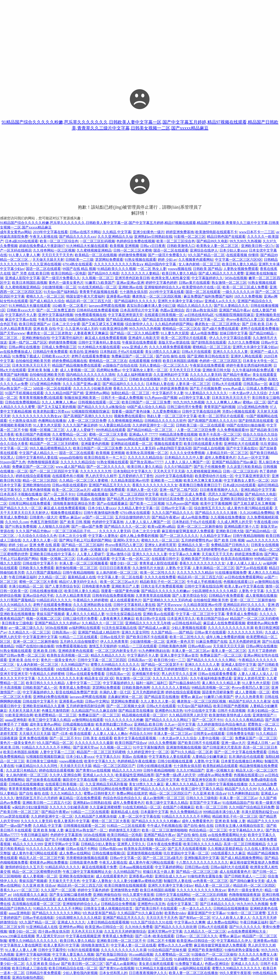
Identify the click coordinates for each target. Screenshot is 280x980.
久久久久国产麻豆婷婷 (80, 425)
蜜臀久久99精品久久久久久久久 (188, 609)
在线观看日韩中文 (165, 559)
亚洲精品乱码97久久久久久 (245, 605)
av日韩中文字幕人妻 (194, 398)
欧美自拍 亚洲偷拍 (84, 352)
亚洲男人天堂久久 (131, 844)
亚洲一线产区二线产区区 (28, 342)
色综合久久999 (141, 734)
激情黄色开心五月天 (230, 609)
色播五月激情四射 (44, 522)
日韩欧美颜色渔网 (172, 646)
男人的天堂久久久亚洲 (179, 674)
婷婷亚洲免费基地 (180, 232)
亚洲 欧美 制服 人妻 (43, 370)
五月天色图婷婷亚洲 (245, 642)
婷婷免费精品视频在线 (70, 361)
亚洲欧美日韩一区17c (258, 246)
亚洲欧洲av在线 (130, 287)
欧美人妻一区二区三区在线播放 (193, 973)
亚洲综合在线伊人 (204, 250)
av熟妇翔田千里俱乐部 (174, 448)
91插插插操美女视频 (138, 839)
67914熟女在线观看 (77, 264)
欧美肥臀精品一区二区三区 (56, 715)
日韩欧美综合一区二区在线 (151, 959)
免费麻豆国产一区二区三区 (133, 356)
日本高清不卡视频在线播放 (21, 494)
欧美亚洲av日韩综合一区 (104, 927)
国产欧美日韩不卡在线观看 (147, 637)
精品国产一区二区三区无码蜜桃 (54, 444)
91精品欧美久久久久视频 (117, 269)
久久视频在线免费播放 (228, 517)
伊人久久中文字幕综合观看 (230, 338)
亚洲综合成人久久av (170, 876)
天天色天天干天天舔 (169, 471)
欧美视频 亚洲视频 (124, 246)
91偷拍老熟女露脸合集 (205, 876)
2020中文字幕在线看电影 (174, 476)
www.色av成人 (234, 388)
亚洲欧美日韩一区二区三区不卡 (121, 941)
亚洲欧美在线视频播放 (17, 614)
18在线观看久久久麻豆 (73, 669)
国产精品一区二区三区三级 (197, 872)
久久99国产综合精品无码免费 (252, 807)
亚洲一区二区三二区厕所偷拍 (200, 526)
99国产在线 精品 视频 (79, 269)
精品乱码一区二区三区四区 (254, 885)
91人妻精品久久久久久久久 (206, 393)
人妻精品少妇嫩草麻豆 (210, 757)
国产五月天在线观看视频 (187, 849)
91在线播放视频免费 (231, 573)
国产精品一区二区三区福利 (82, 545)
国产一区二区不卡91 (59, 494)
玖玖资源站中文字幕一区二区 (202, 319)
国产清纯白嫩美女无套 (247, 881)
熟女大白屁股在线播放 (26, 439)
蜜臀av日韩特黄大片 (99, 793)
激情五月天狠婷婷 (103, 646)
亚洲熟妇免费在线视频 (51, 697)
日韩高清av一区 (255, 384)
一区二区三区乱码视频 (97, 241)
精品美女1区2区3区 (99, 678)
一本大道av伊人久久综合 (248, 393)
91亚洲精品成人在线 (42, 927)
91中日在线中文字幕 (200, 711)
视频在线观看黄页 (168, 444)
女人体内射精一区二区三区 (199, 264)
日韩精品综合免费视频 (118, 904)
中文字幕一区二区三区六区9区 (239, 260)
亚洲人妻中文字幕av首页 (179, 655)
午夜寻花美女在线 (52, 319)
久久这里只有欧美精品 (244, 467)
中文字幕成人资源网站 (51, 959)
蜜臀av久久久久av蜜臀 (175, 945)
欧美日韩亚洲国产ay (35, 324)
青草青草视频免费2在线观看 (41, 398)
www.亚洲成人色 (135, 347)
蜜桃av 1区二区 (254, 402)
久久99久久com (17, 522)
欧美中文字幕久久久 (100, 761)
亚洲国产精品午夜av (235, 310)
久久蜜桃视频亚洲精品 (94, 250)
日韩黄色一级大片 (44, 517)
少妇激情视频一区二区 (59, 287)
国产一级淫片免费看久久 (167, 255)
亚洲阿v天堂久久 (126, 540)
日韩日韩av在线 (197, 867)
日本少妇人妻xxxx (233, 250)
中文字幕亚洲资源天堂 (125, 315)
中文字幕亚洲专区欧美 (199, 780)
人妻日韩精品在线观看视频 (108, 922)
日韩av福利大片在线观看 (230, 867)
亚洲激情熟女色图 (124, 890)
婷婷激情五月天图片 (124, 830)
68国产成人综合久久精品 (146, 407)
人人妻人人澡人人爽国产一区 (187, 462)
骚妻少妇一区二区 (124, 563)
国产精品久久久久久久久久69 (157, 789)
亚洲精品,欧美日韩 (148, 724)
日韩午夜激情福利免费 (101, 513)
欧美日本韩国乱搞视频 (30, 283)
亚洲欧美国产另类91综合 (200, 559)
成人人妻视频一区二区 (77, 370)
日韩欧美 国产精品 (207, 269)
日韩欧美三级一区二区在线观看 (200, 425)
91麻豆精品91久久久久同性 (37, 766)
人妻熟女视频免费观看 (241, 269)
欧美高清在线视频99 (237, 559)
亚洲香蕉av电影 (118, 296)
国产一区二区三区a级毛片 (163, 858)
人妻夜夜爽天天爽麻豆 (91, 333)
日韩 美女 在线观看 (98, 738)
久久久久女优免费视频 (187, 453)
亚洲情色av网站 (254, 379)
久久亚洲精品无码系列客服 (106, 784)
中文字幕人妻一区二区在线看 (120, 577)
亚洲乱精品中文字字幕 (258, 490)
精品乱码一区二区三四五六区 (89, 301)
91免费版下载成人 (26, 356)
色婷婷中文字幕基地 (108, 522)
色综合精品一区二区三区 (208, 830)
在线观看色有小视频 (68, 476)
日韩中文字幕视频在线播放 (226, 784)
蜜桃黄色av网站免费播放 (49, 862)
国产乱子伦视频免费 (205, 388)
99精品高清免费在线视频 (178, 434)
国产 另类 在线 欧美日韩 (31, 273)
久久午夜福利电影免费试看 (254, 370)
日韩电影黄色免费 (96, 586)
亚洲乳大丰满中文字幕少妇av (180, 301)
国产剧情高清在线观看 (209, 342)
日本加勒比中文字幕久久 (133, 471)
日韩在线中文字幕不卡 (40, 563)
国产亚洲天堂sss (86, 747)
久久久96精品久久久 (16, 605)
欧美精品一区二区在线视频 (96, 255)
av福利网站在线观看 (85, 628)
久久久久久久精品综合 (186, 379)
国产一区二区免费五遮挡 (56, 310)
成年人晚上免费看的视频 (59, 499)
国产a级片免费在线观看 (220, 329)
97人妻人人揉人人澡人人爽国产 (103, 729)
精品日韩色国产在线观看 (226, 237)
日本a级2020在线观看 (22, 241)
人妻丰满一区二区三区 (193, 384)
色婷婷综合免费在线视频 (136, 241)
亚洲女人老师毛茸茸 (160, 545)
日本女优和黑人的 (113, 973)
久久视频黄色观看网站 (196, 260)
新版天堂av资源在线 (174, 342)
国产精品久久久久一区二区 (21, 508)
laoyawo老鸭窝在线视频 (107, 306)
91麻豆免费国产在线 (212, 642)
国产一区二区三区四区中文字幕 (54, 471)
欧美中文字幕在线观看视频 (135, 738)
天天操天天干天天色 (217, 554)
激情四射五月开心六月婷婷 (37, 798)
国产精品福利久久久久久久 (135, 301)
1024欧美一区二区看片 (70, 306)
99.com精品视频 (141, 954)
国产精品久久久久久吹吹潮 (175, 927)
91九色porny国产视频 (161, 398)
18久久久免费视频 (248, 296)
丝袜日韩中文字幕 (234, 333)
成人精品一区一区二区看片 (247, 669)
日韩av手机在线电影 (38, 918)
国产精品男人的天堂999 (125, 499)
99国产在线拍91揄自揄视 (246, 425)
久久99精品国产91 (75, 665)
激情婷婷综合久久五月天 (24, 867)
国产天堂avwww (12, 333)
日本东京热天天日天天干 (31, 365)
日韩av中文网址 (97, 701)
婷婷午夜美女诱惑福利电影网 (249, 365)
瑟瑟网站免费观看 (109, 260)
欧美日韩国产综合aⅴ (212, 619)
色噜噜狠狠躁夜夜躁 (43, 462)
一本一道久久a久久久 (195, 908)
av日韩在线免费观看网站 (244, 577)
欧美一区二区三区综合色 (59, 241)
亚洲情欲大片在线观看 (241, 444)
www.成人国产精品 (70, 467)
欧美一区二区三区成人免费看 (245, 287)
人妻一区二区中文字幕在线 (139, 816)
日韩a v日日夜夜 (153, 246)
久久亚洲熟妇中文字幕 (171, 375)
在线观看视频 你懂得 (242, 255)
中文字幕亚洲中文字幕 (40, 637)
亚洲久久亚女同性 (135, 632)
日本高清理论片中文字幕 (139, 310)
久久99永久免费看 (139, 927)
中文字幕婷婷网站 (169, 867)
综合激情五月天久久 (210, 508)
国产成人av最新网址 (121, 964)
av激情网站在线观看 (88, 720)
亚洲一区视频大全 (94, 549)
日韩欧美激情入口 (181, 246)
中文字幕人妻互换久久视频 (73, 954)
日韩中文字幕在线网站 (173, 895)
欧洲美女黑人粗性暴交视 (171, 278)
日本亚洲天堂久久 (181, 619)
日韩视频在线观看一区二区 (99, 402)
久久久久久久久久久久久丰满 (231, 628)
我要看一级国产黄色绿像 (131, 411)
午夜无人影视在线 (44, 237)
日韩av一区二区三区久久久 (197, 936)
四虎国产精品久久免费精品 (174, 549)
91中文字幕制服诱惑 (149, 747)
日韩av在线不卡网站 (85, 232)
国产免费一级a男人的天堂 (176, 775)
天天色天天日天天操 (185, 370)
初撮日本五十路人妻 (159, 872)
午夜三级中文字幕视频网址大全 (87, 872)
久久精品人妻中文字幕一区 (139, 508)
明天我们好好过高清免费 (164, 499)
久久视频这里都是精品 (225, 849)
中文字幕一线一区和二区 (131, 559)
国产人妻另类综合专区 (63, 586)
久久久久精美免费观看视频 (170, 347)
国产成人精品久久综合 (47, 301)
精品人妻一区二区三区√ (213, 885)
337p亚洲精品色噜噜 (45, 384)
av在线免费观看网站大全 (227, 835)
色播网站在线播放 (52, 421)
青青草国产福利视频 (220, 407)
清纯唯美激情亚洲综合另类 (74, 503)
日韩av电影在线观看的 (69, 485)
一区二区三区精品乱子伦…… (75, 531)
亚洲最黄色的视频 (95, 444)
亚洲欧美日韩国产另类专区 (171, 439)
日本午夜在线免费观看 (212, 439)
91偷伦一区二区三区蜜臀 (247, 913)
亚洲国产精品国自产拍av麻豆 (234, 462)
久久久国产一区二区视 (58, 890)
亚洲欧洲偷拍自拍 (36, 338)
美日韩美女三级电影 (17, 623)
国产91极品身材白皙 (185, 683)
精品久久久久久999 (127, 770)
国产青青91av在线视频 (93, 770)
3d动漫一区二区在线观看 (52, 388)
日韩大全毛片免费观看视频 (162, 586)
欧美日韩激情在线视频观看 (240, 729)
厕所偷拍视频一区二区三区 (77, 568)
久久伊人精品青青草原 (73, 596)
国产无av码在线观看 (251, 568)
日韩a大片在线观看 (196, 352)
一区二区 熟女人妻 (152, 269)
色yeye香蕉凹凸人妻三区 (245, 319)
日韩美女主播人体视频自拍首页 (240, 826)
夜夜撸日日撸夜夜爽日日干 (200, 485)
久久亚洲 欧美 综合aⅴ (202, 499)
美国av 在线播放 (93, 499)
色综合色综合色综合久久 (122, 798)
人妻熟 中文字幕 (178, 568)
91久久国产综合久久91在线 (152, 922)
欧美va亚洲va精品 (161, 526)
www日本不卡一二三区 (257, 232)
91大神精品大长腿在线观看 (87, 246)
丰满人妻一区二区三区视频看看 (84, 563)
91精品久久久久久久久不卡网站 (47, 747)
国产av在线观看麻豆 (112, 503)
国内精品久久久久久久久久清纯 (91, 375)
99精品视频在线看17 (16, 959)
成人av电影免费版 (204, 333)
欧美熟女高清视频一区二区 (147, 453)
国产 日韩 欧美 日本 (257, 324)
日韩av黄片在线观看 (194, 283)
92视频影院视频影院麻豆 (235, 315)
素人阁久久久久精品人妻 (85, 614)
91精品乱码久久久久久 (54, 600)
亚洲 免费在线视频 (33, 738)
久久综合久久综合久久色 (38, 536)
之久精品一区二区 (52, 577)
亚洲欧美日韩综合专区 (238, 499)
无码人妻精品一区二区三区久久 (164, 365)
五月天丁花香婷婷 (262, 651)
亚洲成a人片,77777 (143, 434)
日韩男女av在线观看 (209, 734)
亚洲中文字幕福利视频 (56, 315)
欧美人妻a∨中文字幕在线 (244, 586)
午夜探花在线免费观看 (139, 342)
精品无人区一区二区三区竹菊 (42, 858)
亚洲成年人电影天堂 (144, 338)
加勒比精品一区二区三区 (131, 393)
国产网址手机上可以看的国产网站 (85, 540)
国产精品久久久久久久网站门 (168, 720)
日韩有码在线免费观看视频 (98, 310)
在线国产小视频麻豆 (178, 807)
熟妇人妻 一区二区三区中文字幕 (172, 416)
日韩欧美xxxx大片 (21, 310)
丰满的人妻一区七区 (142, 490)
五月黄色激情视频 (37, 490)
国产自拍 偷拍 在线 (171, 356)
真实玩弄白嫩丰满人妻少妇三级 (151, 306)
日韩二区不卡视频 (161, 941)
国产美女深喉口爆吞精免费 (70, 895)
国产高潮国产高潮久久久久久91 (88, 416)
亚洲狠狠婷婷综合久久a (162, 287)
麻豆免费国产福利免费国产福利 (208, 296)
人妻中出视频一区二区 (216, 738)
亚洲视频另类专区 (146, 674)
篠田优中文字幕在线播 (80, 780)
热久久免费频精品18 (186, 812)
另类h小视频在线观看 (239, 411)
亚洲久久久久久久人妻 (231, 352)
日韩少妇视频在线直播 (175, 761)
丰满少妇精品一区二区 (26, 586)
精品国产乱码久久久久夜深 (33, 379)
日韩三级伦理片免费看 (185, 407)
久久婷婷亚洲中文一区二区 (153, 425)
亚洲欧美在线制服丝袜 (77, 876)
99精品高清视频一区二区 (211, 688)
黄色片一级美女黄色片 (66, 283)
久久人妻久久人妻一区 (40, 540)
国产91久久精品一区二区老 (192, 752)
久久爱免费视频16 (166, 411)
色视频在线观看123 (238, 582)
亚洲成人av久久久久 (220, 301)
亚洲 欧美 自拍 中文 (48, 329)
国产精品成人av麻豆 (154, 628)
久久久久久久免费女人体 (258, 954)
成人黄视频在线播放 (261, 596)
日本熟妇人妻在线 (160, 384)
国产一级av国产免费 (87, 526)
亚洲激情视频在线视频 (184, 747)
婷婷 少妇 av (167, 260)
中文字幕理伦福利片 (67, 338)
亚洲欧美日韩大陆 (216, 370)
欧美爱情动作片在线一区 (201, 287)
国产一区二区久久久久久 (106, 467)
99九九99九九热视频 (245, 241)
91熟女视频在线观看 (140, 260)
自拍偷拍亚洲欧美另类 (33, 361)
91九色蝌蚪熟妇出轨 (154, 651)
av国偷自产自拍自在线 (120, 365)
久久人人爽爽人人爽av (59, 402)
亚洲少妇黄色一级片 (149, 232)
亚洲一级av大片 (28, 729)
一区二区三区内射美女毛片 (116, 651)
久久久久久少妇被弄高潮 (92, 388)
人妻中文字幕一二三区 (84, 683)
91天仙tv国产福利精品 (61, 292)
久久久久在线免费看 (160, 577)
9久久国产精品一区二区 (206, 255)
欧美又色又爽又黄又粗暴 (203, 480)
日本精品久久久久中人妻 (184, 457)
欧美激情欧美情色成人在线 (230, 715)
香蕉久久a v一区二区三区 (20, 890)
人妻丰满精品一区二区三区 (213, 568)
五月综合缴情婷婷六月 (133, 517)
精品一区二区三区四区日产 (114, 766)
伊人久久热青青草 (114, 642)
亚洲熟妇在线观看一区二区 (132, 444)
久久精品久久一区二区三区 (103, 623)
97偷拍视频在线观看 (38, 669)
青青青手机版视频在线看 (99, 292)
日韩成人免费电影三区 (59, 347)
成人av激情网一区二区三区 (164, 798)
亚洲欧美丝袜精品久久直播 (44, 706)
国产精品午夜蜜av (237, 375)
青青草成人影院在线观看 (159, 563)
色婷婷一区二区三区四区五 (220, 361)
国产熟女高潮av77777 (146, 462)
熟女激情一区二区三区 (229, 283)
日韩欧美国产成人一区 (40, 688)
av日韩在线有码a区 (199, 315)
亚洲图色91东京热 (169, 711)
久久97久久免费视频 (244, 342)
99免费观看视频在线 (91, 315)
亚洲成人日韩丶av (244, 549)
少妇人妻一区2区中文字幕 (159, 780)
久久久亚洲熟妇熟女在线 (92, 605)
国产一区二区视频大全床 (126, 706)
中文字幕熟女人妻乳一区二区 (145, 370)
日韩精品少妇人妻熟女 (98, 844)
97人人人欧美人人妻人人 (231, 918)
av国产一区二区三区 (98, 517)
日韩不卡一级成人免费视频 (122, 398)
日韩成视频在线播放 (92, 494)
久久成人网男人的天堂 (235, 522)
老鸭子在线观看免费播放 (260, 329)
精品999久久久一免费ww (19, 499)
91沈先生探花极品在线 (124, 614)
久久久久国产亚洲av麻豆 (82, 384)
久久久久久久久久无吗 (245, 632)
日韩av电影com (200, 646)
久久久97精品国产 (178, 467)
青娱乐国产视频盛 (51, 614)
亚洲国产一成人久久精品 (24, 839)
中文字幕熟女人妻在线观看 (170, 757)
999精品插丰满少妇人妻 (221, 812)
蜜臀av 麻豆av (70, 517)
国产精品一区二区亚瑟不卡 (162, 665)
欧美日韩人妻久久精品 (240, 264)
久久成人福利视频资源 (134, 375)
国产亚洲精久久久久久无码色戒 (167, 600)
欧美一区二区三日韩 (212, 807)
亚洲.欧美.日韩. (45, 651)
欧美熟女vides (175, 913)
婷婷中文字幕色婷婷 (161, 283)
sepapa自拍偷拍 (71, 457)
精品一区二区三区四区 (40, 480)
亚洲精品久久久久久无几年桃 (148, 623)
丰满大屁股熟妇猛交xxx (260, 812)
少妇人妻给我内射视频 (80, 973)
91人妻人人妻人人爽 (24, 255)
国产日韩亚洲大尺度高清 (222, 747)
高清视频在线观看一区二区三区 (37, 904)
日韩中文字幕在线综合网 (201, 411)
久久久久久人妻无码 (206, 375)
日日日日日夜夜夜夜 (115, 568)
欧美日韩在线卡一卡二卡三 (105, 457)
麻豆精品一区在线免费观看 (80, 798)
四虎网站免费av (109, 370)
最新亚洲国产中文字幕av (207, 913)
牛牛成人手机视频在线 (204, 582)
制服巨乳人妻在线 (178, 881)
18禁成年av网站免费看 (214, 775)
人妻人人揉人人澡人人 (244, 563)
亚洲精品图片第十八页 (241, 526)
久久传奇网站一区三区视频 (54, 250)
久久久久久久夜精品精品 (244, 720)
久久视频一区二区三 (98, 278)
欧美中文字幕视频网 (216, 503)
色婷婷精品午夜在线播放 (136, 761)
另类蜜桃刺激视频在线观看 (87, 858)
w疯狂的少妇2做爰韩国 (30, 807)
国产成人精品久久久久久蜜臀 (221, 273)
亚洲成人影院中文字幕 (23, 278)
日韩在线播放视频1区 (46, 591)
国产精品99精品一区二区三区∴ (151, 430)
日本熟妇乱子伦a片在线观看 (122, 352)
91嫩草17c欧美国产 (100, 283)
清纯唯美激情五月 (95, 945)
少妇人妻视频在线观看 (189, 628)
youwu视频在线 (180, 269)
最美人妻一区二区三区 (229, 651)
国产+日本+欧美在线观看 (72, 734)
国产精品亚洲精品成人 (123, 319)
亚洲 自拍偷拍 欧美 (63, 549)
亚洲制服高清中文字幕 (202, 858)
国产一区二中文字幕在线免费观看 (240, 752)
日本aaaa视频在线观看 (136, 867)
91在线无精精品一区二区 (98, 287)
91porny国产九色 (13, 462)
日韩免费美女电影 (240, 734)
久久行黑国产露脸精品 (44, 573)
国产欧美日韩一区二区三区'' (83, 964)
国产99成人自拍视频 (209, 448)
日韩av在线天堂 (112, 637)
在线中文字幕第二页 (183, 904)
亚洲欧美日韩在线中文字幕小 (52, 554)
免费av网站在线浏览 (132, 793)
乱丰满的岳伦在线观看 (246, 757)
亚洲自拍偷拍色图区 (28, 977)
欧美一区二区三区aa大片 (71, 490)
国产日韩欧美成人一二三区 (245, 876)
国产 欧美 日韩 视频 (75, 522)
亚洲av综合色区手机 (38, 596)
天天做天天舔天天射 (48, 260)
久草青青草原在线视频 (153, 596)
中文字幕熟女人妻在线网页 (21, 945)
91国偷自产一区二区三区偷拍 (214, 954)
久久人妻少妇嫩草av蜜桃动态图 (138, 881)
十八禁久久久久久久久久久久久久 (202, 862)
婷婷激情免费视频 (132, 255)
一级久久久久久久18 (238, 292)
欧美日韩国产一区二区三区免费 (147, 402)
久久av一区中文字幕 (253, 457)
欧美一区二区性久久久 (158, 573)
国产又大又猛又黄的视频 (57, 407)
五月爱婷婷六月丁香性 (136, 476)
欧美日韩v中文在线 (151, 619)
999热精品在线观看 (111, 430)
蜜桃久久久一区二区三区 (45, 296)
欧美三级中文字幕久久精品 (49, 720)
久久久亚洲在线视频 (45, 264)
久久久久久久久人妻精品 (141, 273)
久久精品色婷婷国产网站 (174, 324)
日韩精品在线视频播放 (26, 784)
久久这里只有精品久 (22, 770)
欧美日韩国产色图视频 (33, 434)
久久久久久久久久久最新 (94, 743)
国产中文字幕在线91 (242, 448)
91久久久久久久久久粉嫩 (124, 720)
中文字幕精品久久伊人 (246, 830)
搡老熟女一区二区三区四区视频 (157, 296)
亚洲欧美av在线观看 (158, 614)
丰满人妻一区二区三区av (191, 651)
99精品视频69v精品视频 (86, 319)
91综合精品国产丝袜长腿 (167, 950)
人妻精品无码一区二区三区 (227, 453)
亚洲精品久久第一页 (194, 545)
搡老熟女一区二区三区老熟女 (217, 324)
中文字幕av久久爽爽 (184, 554)
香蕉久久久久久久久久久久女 (136, 388)
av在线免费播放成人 (16, 352)
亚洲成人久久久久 (71, 922)
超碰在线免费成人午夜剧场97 (42, 246)
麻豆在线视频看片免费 (100, 867)
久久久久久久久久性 (96, 471)
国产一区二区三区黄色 (248, 439)
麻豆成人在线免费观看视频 (106, 338)
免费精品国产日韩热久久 (230, 545)
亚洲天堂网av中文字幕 (62, 844)
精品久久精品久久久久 (195, 306)
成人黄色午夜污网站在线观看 (250, 508)
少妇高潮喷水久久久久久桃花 (214, 591)
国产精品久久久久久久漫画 (217, 513)
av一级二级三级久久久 (26, 628)
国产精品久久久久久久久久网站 (212, 660)
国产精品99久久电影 (212, 241)
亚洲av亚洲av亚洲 (130, 283)
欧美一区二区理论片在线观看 (184, 338)
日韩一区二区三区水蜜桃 (133, 250)
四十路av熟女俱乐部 (202, 310)
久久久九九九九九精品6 (195, 573)
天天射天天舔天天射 (24, 711)
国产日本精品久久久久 (217, 904)
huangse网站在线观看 (133, 439)
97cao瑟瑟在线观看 (15, 816)
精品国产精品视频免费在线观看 (77, 365)
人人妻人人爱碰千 (80, 430)
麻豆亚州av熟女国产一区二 (86, 830)
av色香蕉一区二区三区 (211, 881)
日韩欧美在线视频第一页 (148, 379)
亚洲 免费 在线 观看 (45, 545)
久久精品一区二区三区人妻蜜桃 (84, 480)
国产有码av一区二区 (195, 918)
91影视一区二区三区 (190, 237)
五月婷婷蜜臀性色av (197, 540)
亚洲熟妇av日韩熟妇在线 (153, 237)
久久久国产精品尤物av (33, 531)
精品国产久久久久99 (240, 789)
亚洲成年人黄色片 (261, 609)
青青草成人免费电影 (242, 614)
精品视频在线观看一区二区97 (145, 715)
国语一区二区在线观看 (171, 250)
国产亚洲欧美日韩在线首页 (208, 356)
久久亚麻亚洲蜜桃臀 (105, 807)
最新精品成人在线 (82, 577)
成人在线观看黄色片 (126, 600)
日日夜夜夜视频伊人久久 (219, 490)
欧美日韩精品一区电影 (69, 273)
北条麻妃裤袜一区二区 (125, 697)
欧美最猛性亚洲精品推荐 (135, 775)
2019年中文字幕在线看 (50, 232)
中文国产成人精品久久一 (38, 453)
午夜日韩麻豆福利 (23, 577)
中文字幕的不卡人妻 (21, 315)
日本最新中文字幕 (154, 812)
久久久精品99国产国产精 (64, 393)
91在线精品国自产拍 (238, 803)
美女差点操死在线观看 (156, 964)
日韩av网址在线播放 (24, 347)
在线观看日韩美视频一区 (164, 315)
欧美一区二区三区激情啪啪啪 (164, 830)
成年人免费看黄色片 (220, 457)
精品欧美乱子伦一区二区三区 (163, 582)
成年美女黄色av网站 (16, 232)
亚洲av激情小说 (118, 554)
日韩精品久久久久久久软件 (165, 421)
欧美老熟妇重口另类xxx (51, 411)
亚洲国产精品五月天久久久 (110, 485)
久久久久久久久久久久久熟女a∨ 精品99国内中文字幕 (136, 264)
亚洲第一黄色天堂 (180, 642)
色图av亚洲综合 (172, 310)
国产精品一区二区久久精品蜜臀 (135, 333)
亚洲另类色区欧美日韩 (132, 278)
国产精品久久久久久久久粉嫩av (165, 591)
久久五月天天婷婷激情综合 (125, 931)
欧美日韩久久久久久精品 (45, 683)
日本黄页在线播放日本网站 (242, 761)
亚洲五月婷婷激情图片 (171, 669)
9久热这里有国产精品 (99, 913)
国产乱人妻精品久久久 (231, 306)
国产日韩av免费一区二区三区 (23, 655)
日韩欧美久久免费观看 (37, 568)
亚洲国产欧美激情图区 (205, 950)
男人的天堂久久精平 (101, 476)
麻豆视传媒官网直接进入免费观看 (188, 531)
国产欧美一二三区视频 (147, 503)
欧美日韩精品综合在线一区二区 (73, 968)
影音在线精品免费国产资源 (77, 692)
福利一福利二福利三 (152, 683)
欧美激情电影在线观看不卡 (216, 232)
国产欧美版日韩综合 (112, 954)
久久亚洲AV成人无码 (81, 329)
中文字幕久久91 (108, 757)
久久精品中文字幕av (215, 536)
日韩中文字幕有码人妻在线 (99, 342)
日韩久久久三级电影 (202, 798)
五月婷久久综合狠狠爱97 (79, 642)
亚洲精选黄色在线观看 (76, 651)
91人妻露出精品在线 (115, 425)
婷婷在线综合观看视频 (33, 476)
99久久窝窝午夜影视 (138, 895)
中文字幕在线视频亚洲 (83, 936)
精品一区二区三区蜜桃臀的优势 (37, 872)
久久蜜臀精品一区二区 (70, 434)
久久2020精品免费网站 (257, 513)
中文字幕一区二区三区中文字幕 (200, 614)
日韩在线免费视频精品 (23, 402)
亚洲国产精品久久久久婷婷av (57, 623)
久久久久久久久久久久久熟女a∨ (37, 416)
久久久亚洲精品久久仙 (115, 237)
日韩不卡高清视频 (231, 711)
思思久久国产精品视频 (226, 494)
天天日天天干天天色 (57, 255)
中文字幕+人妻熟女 (103, 536)
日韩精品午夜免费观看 (50, 352)
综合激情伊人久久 (139, 324)
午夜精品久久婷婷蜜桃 (91, 600)
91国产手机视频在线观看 (24, 393)
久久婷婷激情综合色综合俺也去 (222, 724)
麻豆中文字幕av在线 (21, 319)
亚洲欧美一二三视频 (166, 480)
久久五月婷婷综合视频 (88, 959)
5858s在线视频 (236, 278)
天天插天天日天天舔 (229, 646)
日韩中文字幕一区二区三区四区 (102, 660)
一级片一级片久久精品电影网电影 (223, 899)
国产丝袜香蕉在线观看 (44, 780)
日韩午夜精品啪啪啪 (248, 536)
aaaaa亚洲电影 (16, 720)
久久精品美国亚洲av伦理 (130, 480)
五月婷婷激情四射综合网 (85, 706)
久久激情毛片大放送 (148, 568)
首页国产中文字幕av (205, 803)
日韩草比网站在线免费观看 (30, 503)
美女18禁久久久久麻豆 (163, 352)
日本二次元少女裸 (66, 324)
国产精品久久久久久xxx (77, 237)
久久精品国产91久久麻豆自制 (94, 711)
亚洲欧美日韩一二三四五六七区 (47, 803)
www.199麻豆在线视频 (17, 936)
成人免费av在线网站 (75, 853)
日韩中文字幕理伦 (52, 950)
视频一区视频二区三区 (47, 430)
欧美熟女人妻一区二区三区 (218, 246)
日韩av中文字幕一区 (177, 508)
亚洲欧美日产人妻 (125, 586)
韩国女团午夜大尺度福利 (85, 296)
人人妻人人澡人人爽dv (110, 734)
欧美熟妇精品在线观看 (220, 766)
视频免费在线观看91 (130, 416)
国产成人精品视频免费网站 (242, 858)
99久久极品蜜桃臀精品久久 (51, 448)
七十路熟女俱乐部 (133, 292)
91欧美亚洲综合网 (114, 329)
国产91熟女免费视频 (21, 526)
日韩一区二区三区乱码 (240, 471)
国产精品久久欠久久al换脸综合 (101, 407)
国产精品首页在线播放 (160, 319)
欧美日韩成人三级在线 (30, 968)
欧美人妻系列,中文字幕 (72, 821)
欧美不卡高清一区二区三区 (220, 434)
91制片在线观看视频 (233, 780)
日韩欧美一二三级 (79, 260)
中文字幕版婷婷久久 (207, 278)
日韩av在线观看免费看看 (85, 674)
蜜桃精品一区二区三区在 (181, 329)
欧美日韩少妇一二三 (170, 660)
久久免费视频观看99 (233, 430)
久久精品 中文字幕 (117, 232)
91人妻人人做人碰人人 (207, 669)
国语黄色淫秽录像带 (218, 692)
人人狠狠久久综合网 (54, 526)
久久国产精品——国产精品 (172, 632)
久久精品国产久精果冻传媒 (96, 816)
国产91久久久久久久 (245, 927)
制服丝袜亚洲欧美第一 (82, 398)
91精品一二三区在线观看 (79, 637)
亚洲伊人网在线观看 (246, 356)
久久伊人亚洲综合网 (65, 775)
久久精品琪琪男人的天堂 (188, 715)
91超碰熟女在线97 (188, 959)
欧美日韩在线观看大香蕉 (203, 444)
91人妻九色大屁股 (175, 333)
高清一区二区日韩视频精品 (245, 844)
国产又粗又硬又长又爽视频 (103, 324)
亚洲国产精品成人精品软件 (99, 632)
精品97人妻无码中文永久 (79, 582)
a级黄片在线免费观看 (108, 490)
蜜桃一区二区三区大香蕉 (108, 434)
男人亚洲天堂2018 (50, 936)
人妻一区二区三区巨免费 (87, 421)
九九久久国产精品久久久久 (173, 513)
